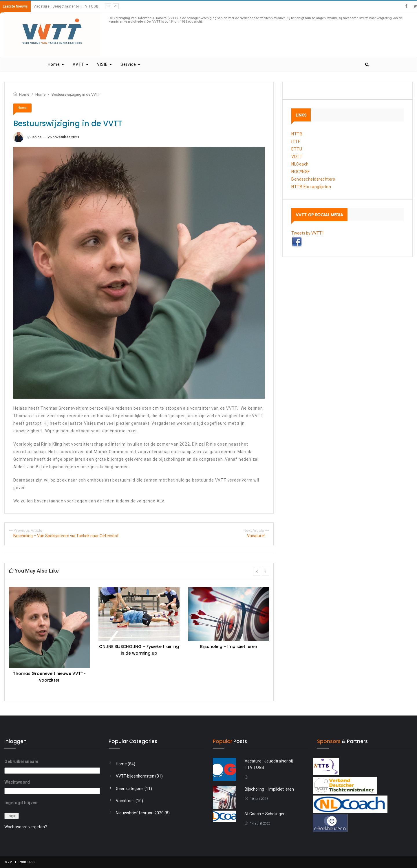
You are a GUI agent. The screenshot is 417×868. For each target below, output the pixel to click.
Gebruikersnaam (21, 762)
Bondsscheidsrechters (313, 179)
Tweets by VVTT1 (308, 233)
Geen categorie (130, 789)
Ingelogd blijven (21, 803)
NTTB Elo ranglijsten (311, 187)
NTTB (297, 134)
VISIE (104, 64)
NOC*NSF (301, 172)
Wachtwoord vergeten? (26, 827)
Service (130, 64)
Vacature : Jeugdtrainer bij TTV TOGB (66, 6)
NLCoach (300, 164)
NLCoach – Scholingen (265, 814)
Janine (36, 137)
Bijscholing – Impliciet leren (229, 647)
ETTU (297, 149)
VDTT (297, 157)
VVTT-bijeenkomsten (135, 776)
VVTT (81, 64)
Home (56, 64)
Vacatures (125, 801)
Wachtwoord (17, 782)
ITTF (296, 141)
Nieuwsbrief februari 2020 (140, 813)
